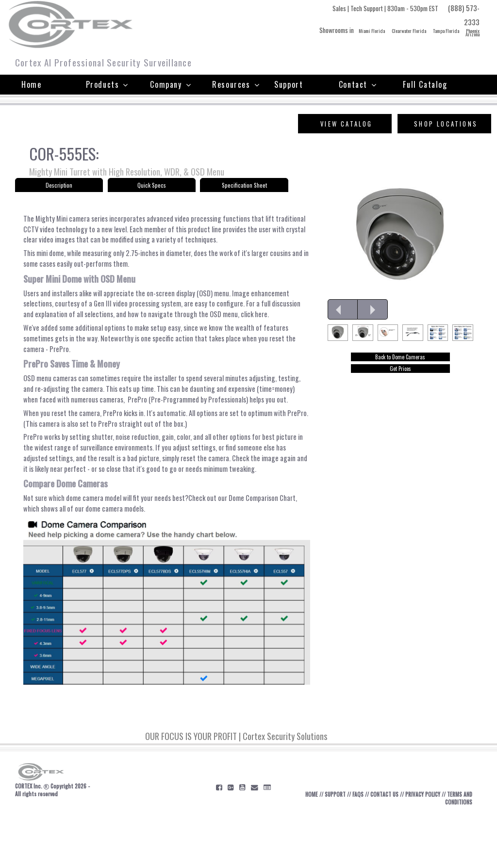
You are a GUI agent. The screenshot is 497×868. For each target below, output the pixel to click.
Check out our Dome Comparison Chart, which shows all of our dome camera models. (158, 555)
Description (59, 187)
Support (289, 84)
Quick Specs (151, 187)
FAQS (357, 848)
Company (171, 84)
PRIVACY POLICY (429, 848)
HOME (306, 848)
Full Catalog (425, 84)
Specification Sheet (244, 187)
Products (107, 84)
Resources (236, 84)
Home (31, 84)
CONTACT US (386, 848)
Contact (358, 84)
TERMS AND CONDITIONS (452, 852)
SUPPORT (332, 848)
